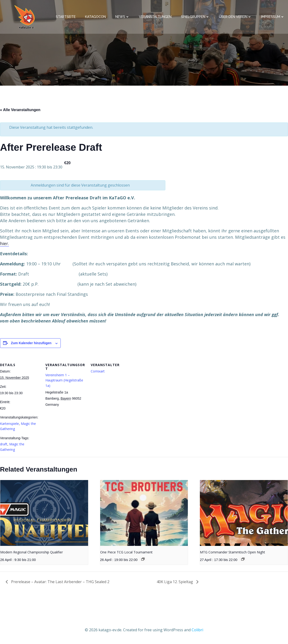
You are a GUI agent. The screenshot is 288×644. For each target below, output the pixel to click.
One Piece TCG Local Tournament (126, 552)
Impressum (273, 17)
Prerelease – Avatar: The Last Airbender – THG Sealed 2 (60, 582)
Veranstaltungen (155, 17)
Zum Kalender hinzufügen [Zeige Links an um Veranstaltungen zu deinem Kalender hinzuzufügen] (31, 343)
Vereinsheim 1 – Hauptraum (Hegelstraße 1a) (64, 380)
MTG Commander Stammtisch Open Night (232, 552)
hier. (4, 243)
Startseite (66, 17)
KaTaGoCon (95, 17)
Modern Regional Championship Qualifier (32, 552)
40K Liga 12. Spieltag (175, 582)
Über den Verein (235, 17)
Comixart (98, 371)
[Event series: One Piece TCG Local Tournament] (143, 559)
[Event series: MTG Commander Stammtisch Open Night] (243, 559)
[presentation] (44, 513)
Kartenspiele (9, 424)
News (122, 17)
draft (4, 444)
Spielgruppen (195, 17)
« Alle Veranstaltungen (20, 110)
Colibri (197, 630)
